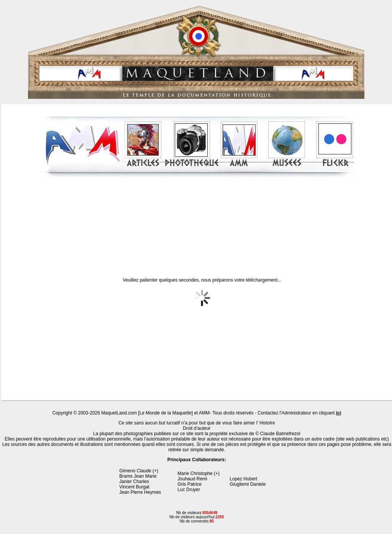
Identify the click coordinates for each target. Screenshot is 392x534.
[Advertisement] (198, 222)
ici (339, 413)
